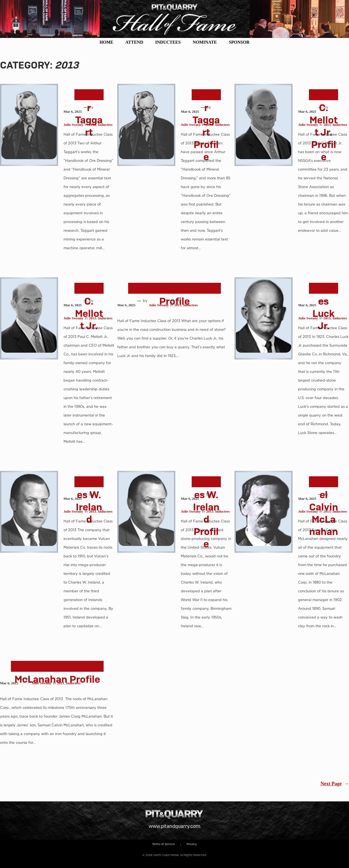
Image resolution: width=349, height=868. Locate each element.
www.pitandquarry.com (174, 826)
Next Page (335, 784)
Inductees (105, 125)
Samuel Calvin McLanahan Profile (57, 673)
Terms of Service (163, 844)
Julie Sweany (73, 125)
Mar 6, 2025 (73, 112)
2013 (92, 125)
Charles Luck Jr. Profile (174, 295)
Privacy (192, 844)
